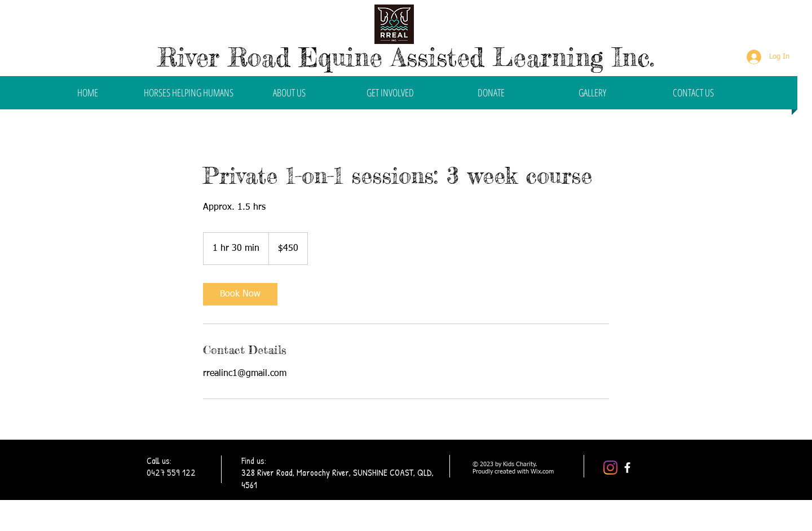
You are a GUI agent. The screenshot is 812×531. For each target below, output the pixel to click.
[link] (240, 294)
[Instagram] (610, 468)
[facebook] (627, 468)
